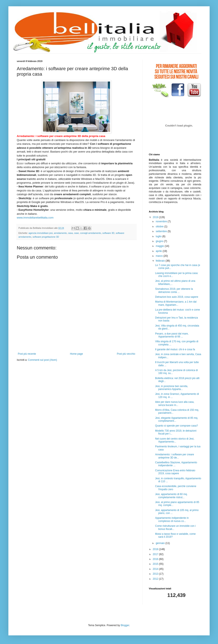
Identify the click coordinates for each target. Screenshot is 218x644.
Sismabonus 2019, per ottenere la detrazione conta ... (174, 290)
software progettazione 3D (46, 237)
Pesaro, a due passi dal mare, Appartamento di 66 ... (172, 335)
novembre (162, 221)
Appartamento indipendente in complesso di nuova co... (172, 519)
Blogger (125, 625)
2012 (156, 579)
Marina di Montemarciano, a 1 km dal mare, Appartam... (176, 303)
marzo (160, 256)
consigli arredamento (91, 233)
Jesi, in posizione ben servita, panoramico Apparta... (172, 388)
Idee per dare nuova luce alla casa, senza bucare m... (175, 403)
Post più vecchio (126, 354)
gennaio (161, 543)
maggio (160, 246)
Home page (77, 354)
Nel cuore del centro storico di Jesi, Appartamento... (175, 440)
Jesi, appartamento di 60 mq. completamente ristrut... (171, 496)
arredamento (60, 233)
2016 (156, 559)
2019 (156, 217)
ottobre (160, 227)
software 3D (108, 233)
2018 (156, 549)
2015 (156, 564)
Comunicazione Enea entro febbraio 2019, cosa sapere (175, 472)
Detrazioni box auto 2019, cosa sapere (177, 297)
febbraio (161, 261)
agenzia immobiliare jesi (41, 233)
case (76, 233)
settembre (162, 231)
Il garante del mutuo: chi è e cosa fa (175, 349)
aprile (159, 251)
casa (70, 233)
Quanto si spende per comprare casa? (176, 426)
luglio (159, 236)
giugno (160, 241)
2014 (156, 569)
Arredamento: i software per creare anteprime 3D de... (175, 456)
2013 (156, 574)
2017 (156, 554)
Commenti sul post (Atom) (42, 360)
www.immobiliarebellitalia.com (35, 218)
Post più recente (27, 354)
